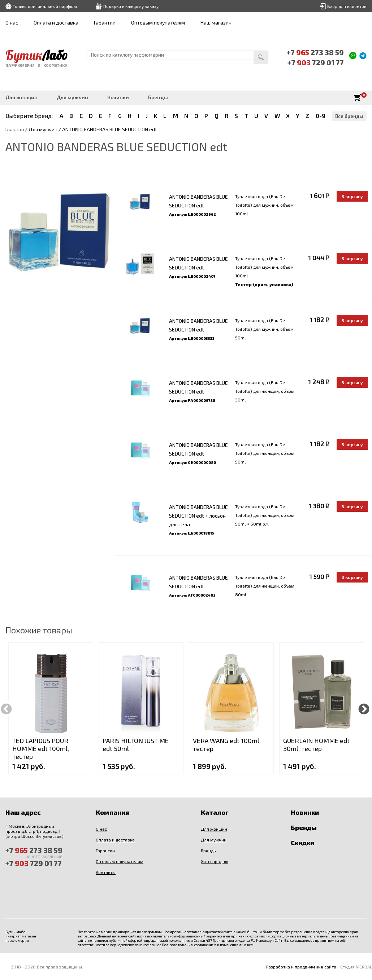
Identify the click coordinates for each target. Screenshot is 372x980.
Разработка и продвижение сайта (301, 967)
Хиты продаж (215, 861)
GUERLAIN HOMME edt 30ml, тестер (316, 744)
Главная (15, 129)
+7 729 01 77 (316, 62)
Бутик (36, 55)
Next (364, 708)
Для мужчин (72, 97)
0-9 (321, 116)
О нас (12, 23)
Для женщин (21, 97)
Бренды (158, 97)
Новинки (118, 97)
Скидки (302, 843)
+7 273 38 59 (315, 52)
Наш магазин (216, 23)
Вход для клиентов (347, 6)
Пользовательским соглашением (189, 945)
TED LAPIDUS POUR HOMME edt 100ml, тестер (41, 748)
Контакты (106, 872)
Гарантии (105, 23)
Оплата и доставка (56, 23)
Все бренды (349, 116)
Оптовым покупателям (158, 23)
